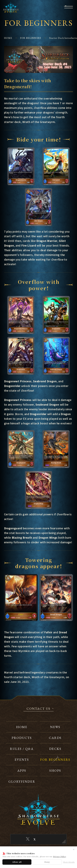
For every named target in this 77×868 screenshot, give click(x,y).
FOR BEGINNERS (31, 38)
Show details (69, 862)
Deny (47, 862)
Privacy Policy (60, 856)
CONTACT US (38, 709)
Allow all (17, 862)
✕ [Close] (74, 849)
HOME (8, 38)
